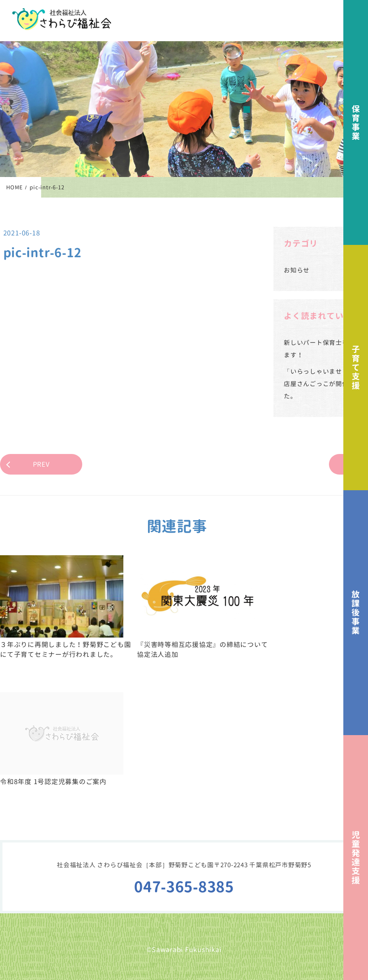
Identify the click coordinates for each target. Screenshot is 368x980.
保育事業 (356, 122)
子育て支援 (356, 367)
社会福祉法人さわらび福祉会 (62, 19)
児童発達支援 (356, 858)
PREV (41, 464)
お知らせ (297, 270)
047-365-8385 (184, 887)
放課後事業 (356, 613)
